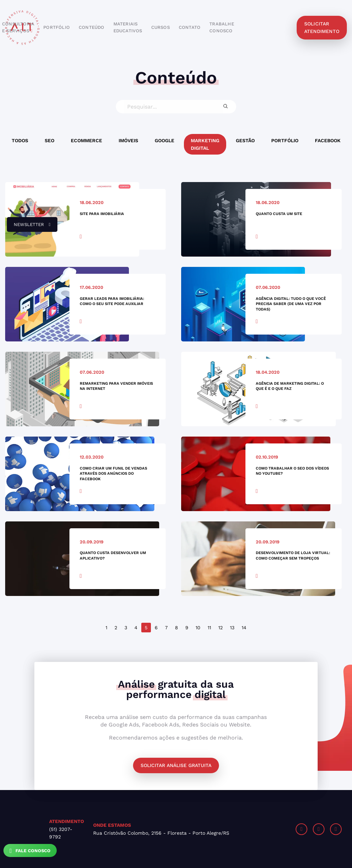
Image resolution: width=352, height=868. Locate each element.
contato (190, 27)
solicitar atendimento (322, 27)
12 (221, 628)
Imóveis (128, 140)
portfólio (57, 27)
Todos (20, 140)
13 (232, 628)
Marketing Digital (205, 144)
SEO (49, 140)
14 (244, 628)
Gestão (245, 140)
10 (198, 628)
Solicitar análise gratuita (176, 765)
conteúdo (92, 27)
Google (164, 140)
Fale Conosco (30, 851)
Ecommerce (86, 140)
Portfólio (285, 140)
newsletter (29, 227)
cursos (161, 27)
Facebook (328, 140)
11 (209, 628)
